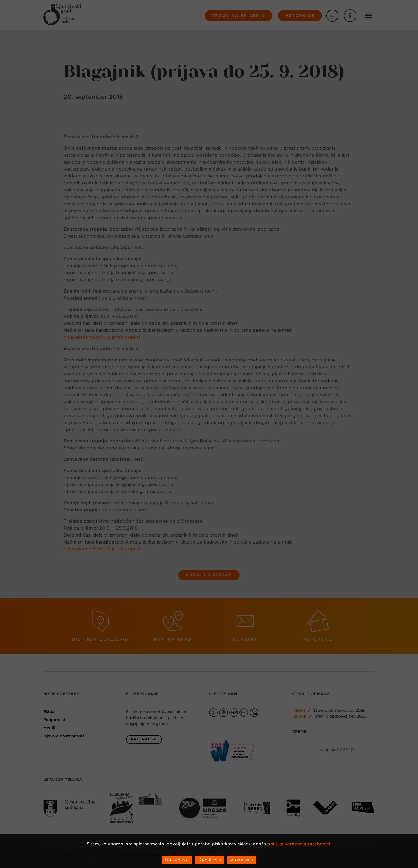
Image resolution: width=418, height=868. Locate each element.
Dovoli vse (210, 860)
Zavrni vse (242, 860)
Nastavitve (177, 860)
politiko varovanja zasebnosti (299, 844)
